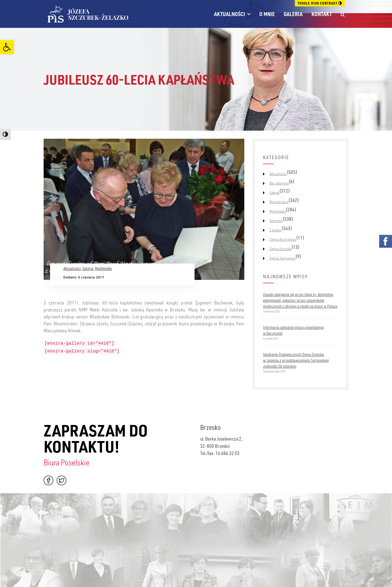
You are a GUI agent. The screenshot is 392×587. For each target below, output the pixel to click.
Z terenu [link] (275, 230)
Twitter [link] (62, 480)
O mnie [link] (267, 14)
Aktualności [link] (230, 14)
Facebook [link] (48, 480)
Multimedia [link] (103, 268)
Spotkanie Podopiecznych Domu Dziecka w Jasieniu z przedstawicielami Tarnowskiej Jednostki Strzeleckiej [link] (296, 360)
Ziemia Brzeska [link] (281, 249)
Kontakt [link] (322, 14)
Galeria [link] (293, 14)
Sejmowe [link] (276, 221)
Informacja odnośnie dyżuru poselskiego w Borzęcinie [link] (293, 330)
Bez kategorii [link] (279, 183)
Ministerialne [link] (279, 202)
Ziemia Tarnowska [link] (282, 258)
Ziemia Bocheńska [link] (283, 239)
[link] (7, 47)
